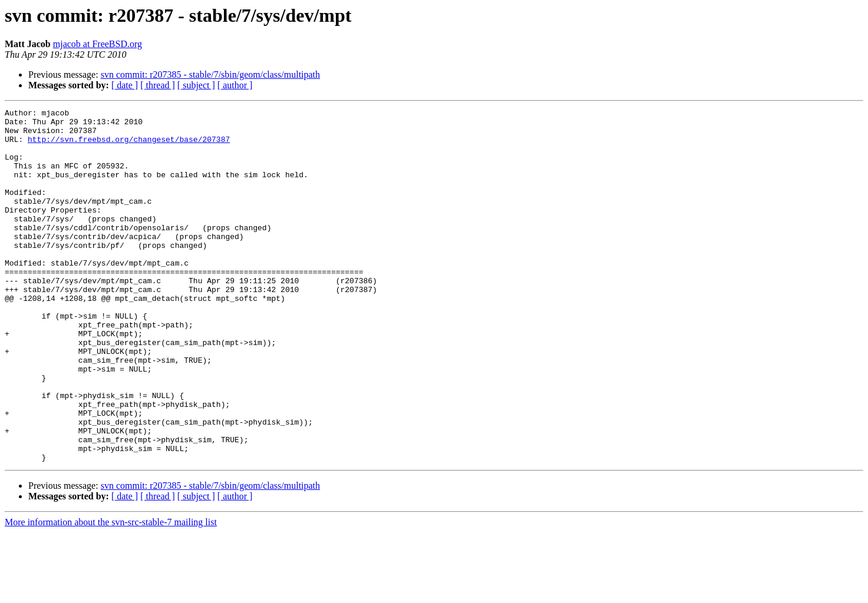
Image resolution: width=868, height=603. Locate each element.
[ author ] (235, 85)
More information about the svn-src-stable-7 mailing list (111, 593)
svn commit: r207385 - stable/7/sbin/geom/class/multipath (210, 74)
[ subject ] (196, 85)
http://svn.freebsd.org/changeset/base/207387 (129, 146)
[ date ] (125, 85)
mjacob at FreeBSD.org (98, 44)
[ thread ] (158, 85)
